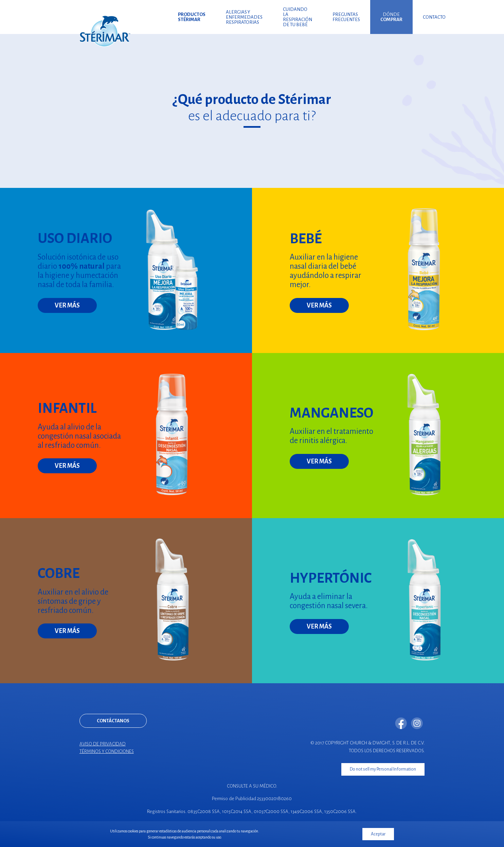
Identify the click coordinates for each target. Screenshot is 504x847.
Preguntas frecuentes (346, 17)
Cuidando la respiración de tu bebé (298, 17)
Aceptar (378, 834)
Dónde (391, 17)
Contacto (434, 17)
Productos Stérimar (192, 17)
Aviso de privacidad (103, 744)
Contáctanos (113, 721)
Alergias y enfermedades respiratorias (244, 17)
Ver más (67, 305)
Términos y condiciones (107, 751)
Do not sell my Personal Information (383, 769)
